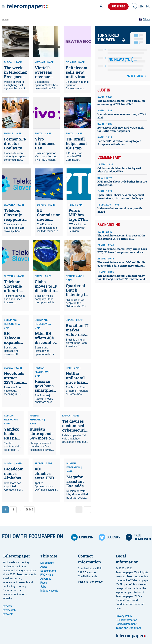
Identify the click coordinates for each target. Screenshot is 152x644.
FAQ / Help (47, 575)
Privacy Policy (124, 616)
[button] (134, 6)
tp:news (7, 606)
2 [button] (13, 510)
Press (44, 583)
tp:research (9, 610)
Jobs (43, 587)
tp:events (8, 614)
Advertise (46, 579)
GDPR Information (126, 620)
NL (148, 6)
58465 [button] (29, 510)
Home (5, 20)
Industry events (49, 591)
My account (47, 563)
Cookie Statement (126, 624)
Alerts (44, 567)
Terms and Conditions (129, 628)
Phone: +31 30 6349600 (90, 582)
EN (141, 6)
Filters (144, 20)
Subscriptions (48, 571)
